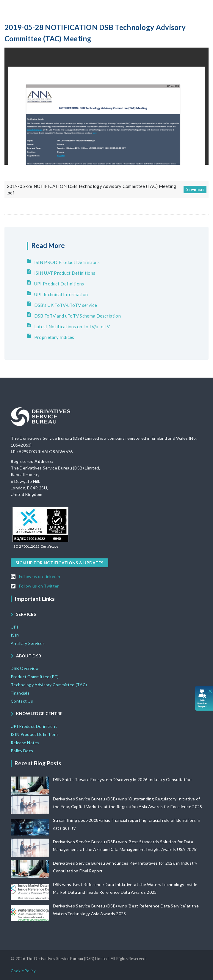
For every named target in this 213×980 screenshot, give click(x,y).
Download (195, 190)
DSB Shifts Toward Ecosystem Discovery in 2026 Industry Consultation (122, 779)
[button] (35, 546)
